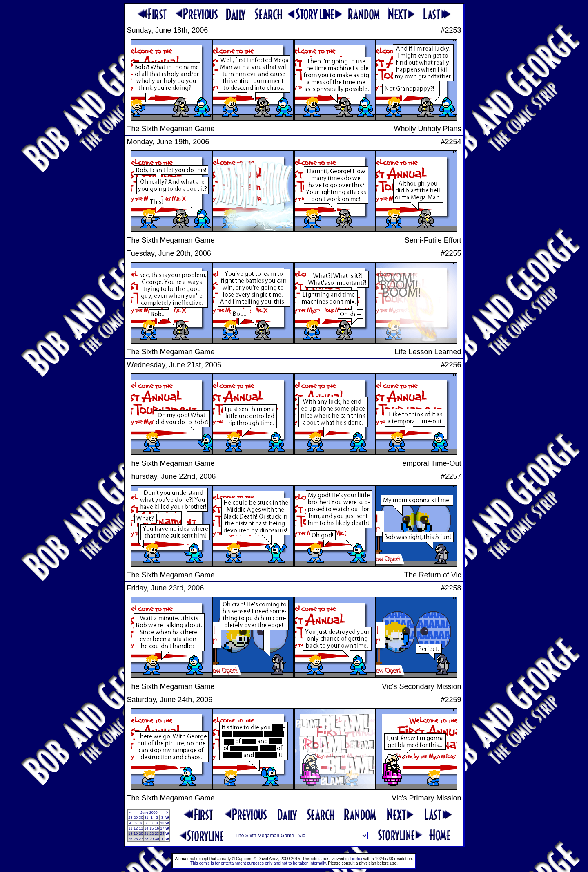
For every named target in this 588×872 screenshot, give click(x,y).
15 (151, 828)
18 (130, 834)
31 (146, 818)
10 (162, 823)
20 (141, 834)
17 (162, 828)
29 (136, 818)
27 (141, 839)
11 (130, 828)
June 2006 (149, 812)
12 (136, 828)
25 (130, 839)
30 (141, 818)
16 (157, 828)
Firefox (356, 859)
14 (146, 828)
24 (162, 834)
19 (136, 834)
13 (141, 828)
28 (130, 818)
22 (151, 834)
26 (136, 839)
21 (146, 834)
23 (157, 834)
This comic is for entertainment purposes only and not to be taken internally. (258, 863)
